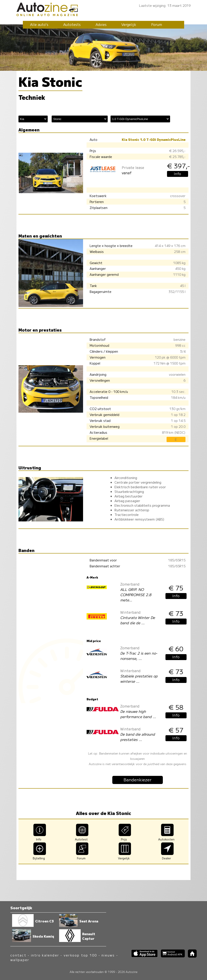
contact (18, 955)
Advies (101, 24)
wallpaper (20, 960)
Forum (157, 24)
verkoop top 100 (80, 955)
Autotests (72, 24)
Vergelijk (129, 24)
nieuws (108, 955)
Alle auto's (39, 24)
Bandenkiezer (138, 780)
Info (177, 174)
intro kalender (45, 955)
